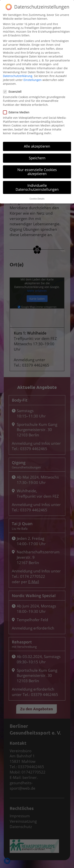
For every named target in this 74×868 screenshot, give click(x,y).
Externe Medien (17, 81)
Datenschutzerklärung (18, 45)
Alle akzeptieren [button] (37, 115)
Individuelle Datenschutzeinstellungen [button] (37, 156)
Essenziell (14, 61)
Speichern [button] (37, 127)
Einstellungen (33, 49)
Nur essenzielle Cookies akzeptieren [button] (37, 141)
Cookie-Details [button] (37, 168)
